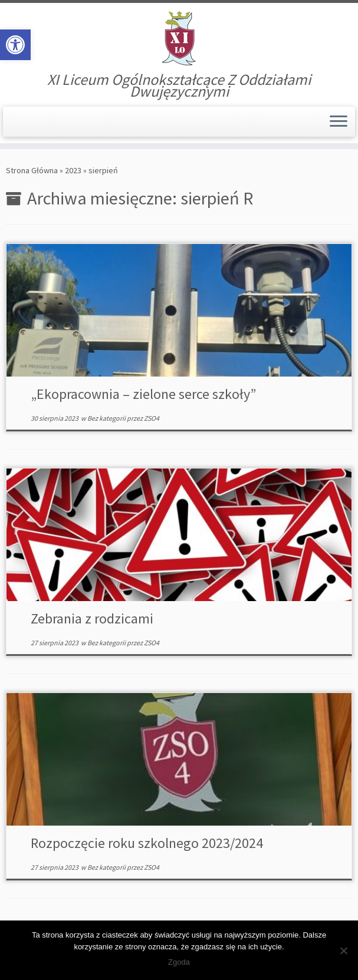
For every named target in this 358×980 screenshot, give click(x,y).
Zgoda (179, 962)
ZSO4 (152, 418)
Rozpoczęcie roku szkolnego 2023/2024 (147, 843)
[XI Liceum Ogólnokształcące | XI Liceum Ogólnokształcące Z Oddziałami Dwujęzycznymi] (179, 38)
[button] (15, 45)
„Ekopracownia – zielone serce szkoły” (143, 394)
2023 (73, 170)
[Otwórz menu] (339, 122)
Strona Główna (32, 170)
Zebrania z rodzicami (92, 618)
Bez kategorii (107, 418)
